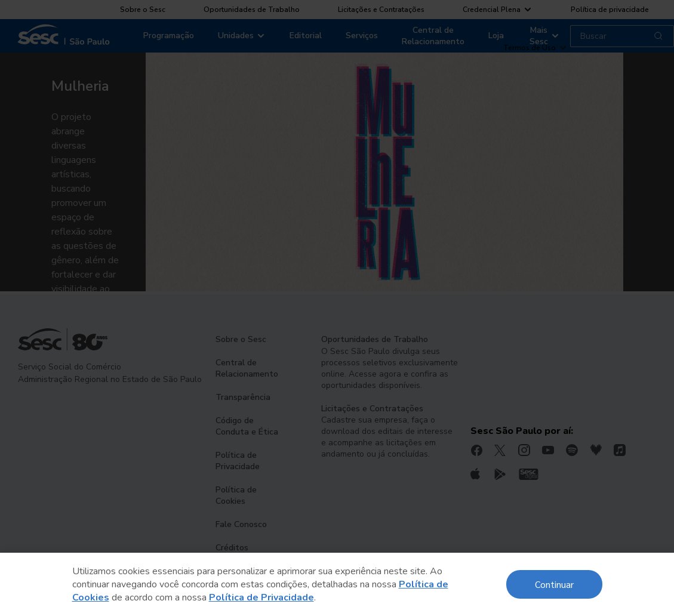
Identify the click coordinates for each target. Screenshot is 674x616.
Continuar (554, 584)
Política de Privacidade (261, 597)
